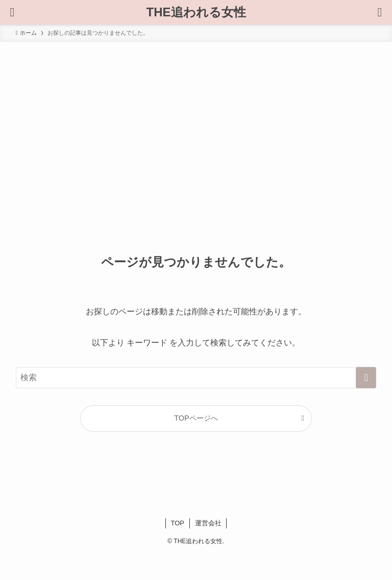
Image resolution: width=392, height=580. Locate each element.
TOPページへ (196, 418)
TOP (178, 523)
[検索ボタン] (12, 12)
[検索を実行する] (366, 378)
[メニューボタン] (380, 12)
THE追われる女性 (196, 12)
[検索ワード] (196, 378)
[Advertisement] (196, 119)
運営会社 (208, 523)
